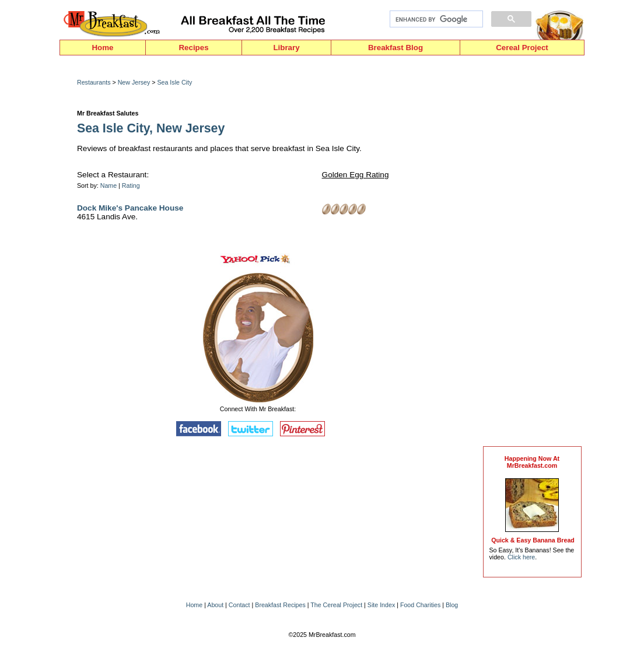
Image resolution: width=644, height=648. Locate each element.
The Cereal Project (336, 605)
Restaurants (94, 82)
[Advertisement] (532, 254)
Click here (521, 557)
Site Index (381, 605)
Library (286, 48)
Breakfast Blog (395, 48)
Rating (131, 185)
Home (102, 48)
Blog (452, 605)
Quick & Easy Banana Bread (533, 540)
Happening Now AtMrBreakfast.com (532, 462)
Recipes (193, 48)
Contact (239, 605)
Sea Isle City (174, 82)
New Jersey (134, 82)
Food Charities (420, 605)
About (215, 605)
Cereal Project (522, 48)
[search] (435, 19)
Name (108, 185)
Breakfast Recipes (280, 605)
